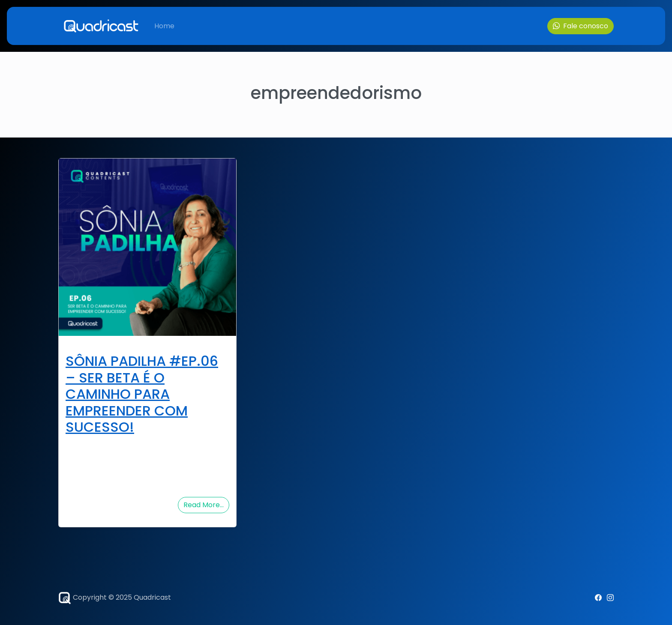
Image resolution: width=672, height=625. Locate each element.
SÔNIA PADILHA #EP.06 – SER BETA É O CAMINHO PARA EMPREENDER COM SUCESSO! (142, 394)
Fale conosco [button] (580, 26)
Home (164, 26)
